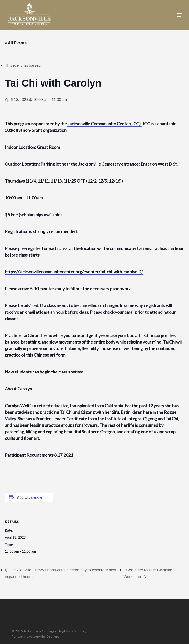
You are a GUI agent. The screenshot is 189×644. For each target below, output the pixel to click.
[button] (180, 15)
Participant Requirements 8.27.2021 (39, 455)
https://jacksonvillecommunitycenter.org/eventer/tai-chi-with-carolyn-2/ (74, 272)
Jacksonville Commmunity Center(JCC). (105, 124)
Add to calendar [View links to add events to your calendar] (30, 497)
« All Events (16, 43)
